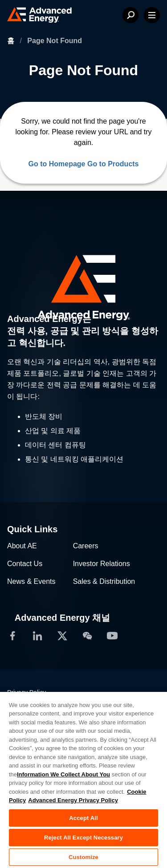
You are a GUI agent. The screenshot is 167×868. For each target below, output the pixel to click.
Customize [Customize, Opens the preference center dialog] (83, 857)
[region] (83, 780)
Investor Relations (102, 564)
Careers (86, 546)
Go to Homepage (57, 164)
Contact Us (25, 564)
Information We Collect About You (63, 774)
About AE (22, 546)
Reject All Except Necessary (83, 838)
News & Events (31, 581)
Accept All (83, 818)
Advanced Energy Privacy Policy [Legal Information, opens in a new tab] (73, 800)
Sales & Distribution (104, 581)
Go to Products (113, 164)
